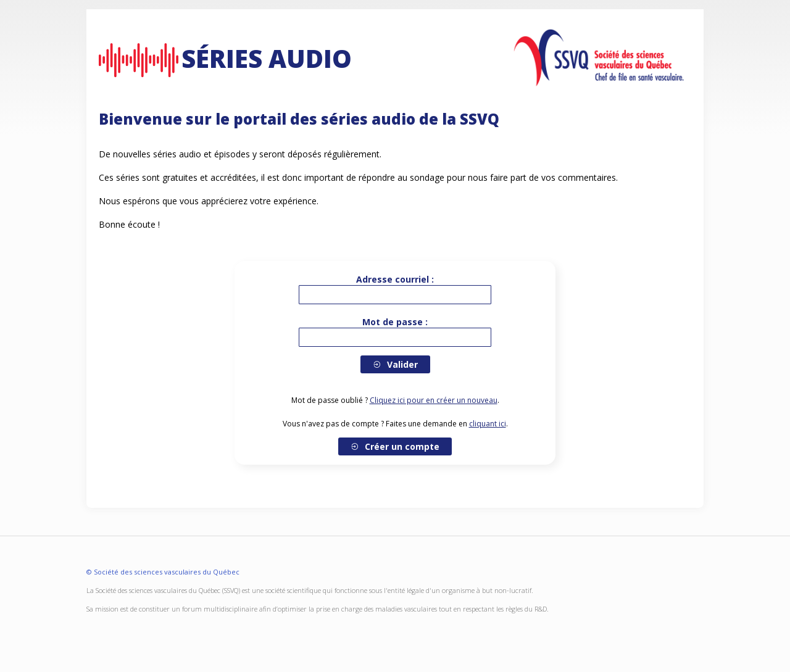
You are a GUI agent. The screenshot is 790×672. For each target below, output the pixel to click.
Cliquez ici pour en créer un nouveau (434, 400)
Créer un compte (395, 446)
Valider (395, 364)
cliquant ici (488, 424)
